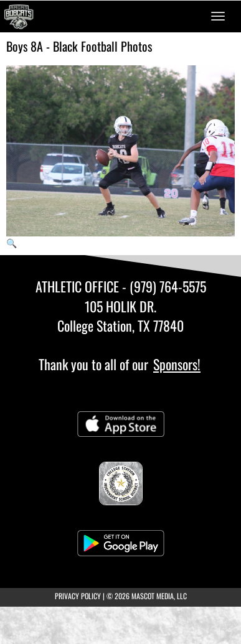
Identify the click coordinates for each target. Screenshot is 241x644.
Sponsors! (177, 364)
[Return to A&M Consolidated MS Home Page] (19, 16)
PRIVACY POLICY (78, 596)
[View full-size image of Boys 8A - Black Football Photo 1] (120, 157)
